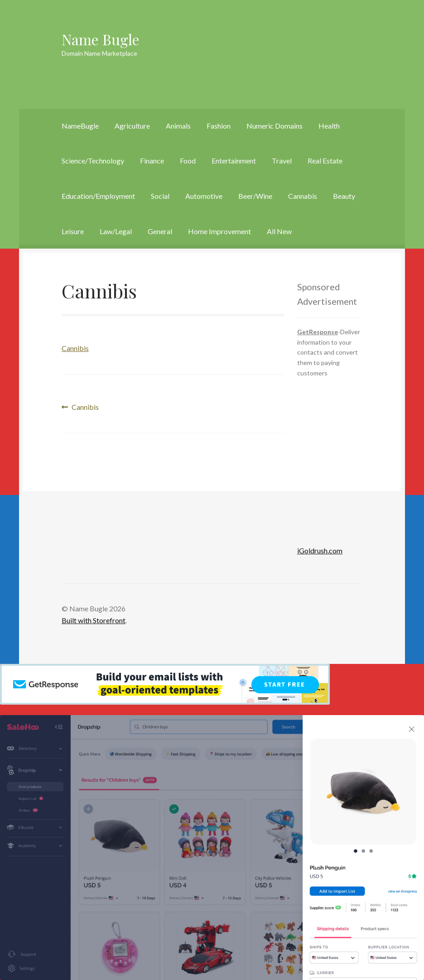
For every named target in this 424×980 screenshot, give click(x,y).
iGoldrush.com (320, 550)
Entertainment (234, 161)
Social (160, 196)
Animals (178, 126)
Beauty (344, 196)
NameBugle (80, 126)
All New (279, 231)
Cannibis (75, 348)
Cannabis (303, 196)
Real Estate (325, 161)
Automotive (204, 196)
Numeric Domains (275, 126)
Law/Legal (116, 231)
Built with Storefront (94, 620)
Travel (282, 161)
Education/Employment (98, 196)
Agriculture (132, 126)
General (160, 231)
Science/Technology (93, 161)
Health (329, 126)
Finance (152, 161)
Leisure (73, 231)
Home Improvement (219, 231)
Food (188, 161)
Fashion (219, 126)
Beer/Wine (255, 196)
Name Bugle (101, 39)
